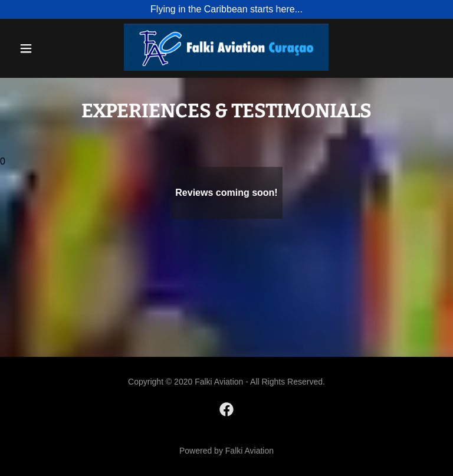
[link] (226, 68)
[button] (34, 48)
